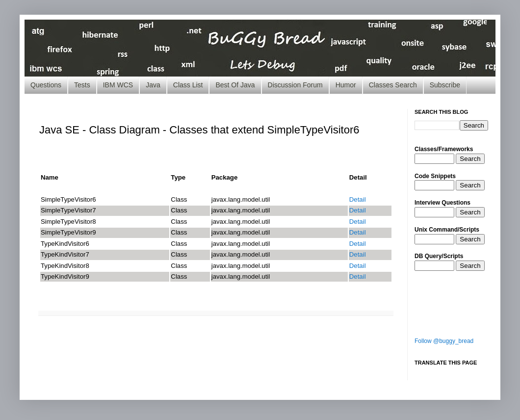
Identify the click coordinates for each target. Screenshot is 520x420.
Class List (188, 85)
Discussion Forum (295, 85)
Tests (82, 85)
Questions (46, 85)
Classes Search (393, 85)
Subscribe (445, 85)
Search (470, 159)
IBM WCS (118, 85)
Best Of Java (235, 85)
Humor (346, 85)
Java (153, 85)
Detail (358, 199)
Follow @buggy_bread (444, 341)
